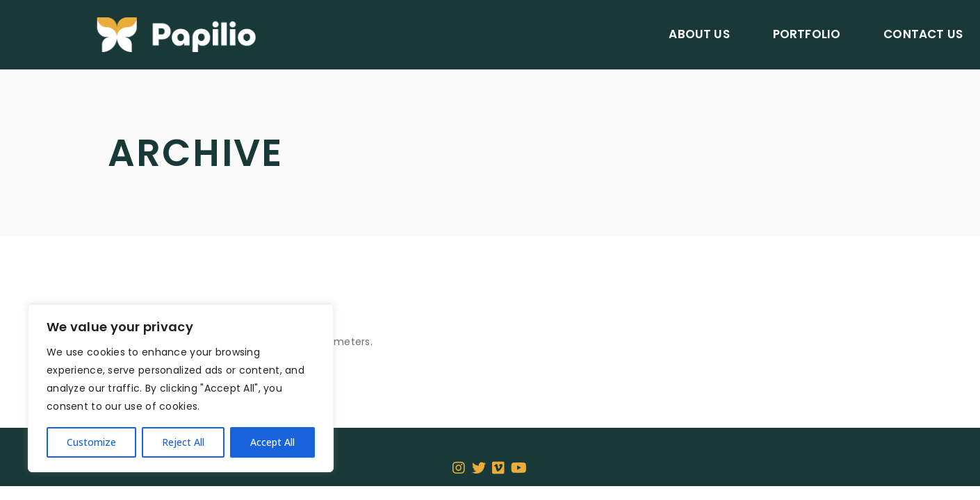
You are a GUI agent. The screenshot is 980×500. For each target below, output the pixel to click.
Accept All (272, 442)
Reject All (183, 442)
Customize (91, 442)
